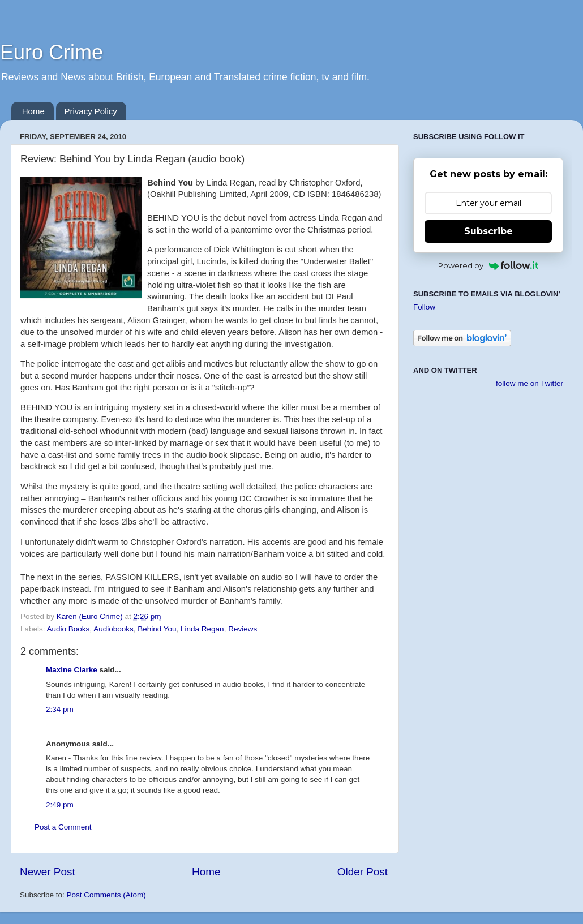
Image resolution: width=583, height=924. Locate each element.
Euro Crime (52, 52)
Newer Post (48, 872)
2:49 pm (60, 805)
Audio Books (68, 629)
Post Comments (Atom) (106, 895)
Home (33, 111)
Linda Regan (202, 629)
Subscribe (488, 231)
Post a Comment (63, 827)
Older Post (363, 872)
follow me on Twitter (530, 383)
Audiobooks (113, 629)
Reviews (243, 629)
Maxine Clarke (72, 670)
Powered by (488, 265)
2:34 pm (60, 709)
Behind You (157, 629)
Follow (424, 307)
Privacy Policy (91, 111)
